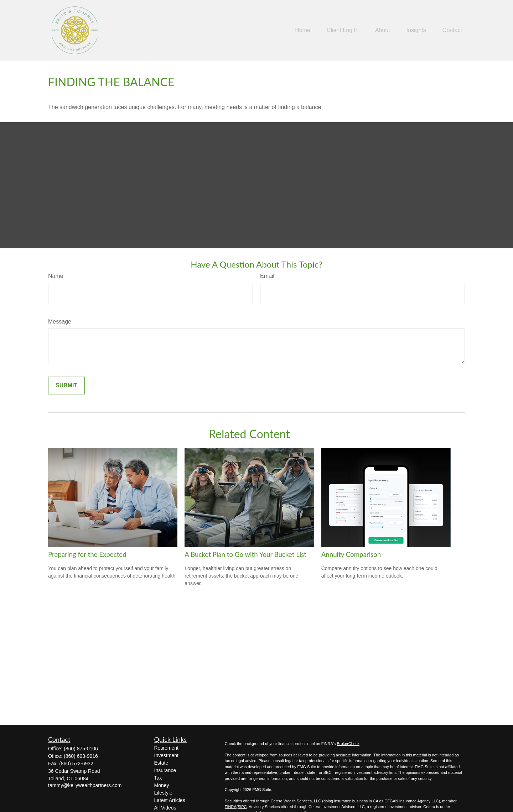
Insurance (165, 770)
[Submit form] (66, 386)
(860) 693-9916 (81, 756)
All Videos (165, 808)
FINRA (231, 807)
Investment (166, 755)
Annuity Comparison (351, 554)
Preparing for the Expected (87, 554)
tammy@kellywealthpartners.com (85, 785)
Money (162, 785)
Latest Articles (170, 800)
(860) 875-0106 (81, 749)
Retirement (166, 748)
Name (56, 276)
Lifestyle (163, 793)
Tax (158, 778)
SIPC (242, 807)
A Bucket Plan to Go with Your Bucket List (245, 554)
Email (267, 276)
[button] (303, 30)
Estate (161, 763)
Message (60, 322)
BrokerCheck (348, 744)
